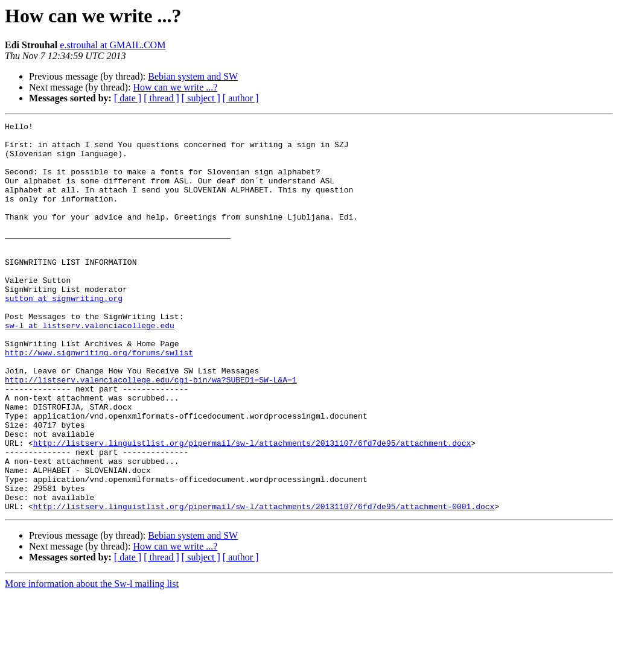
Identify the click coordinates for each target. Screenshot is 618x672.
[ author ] (241, 98)
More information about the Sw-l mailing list (92, 661)
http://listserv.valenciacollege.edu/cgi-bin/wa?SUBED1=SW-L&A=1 (151, 432)
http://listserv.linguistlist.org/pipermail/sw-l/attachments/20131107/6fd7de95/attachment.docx (252, 508)
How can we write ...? (175, 87)
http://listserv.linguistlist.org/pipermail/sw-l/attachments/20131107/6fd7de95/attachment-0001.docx (264, 584)
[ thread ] (161, 98)
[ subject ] (201, 98)
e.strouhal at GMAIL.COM (113, 45)
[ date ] (128, 98)
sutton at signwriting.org (64, 334)
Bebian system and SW (193, 76)
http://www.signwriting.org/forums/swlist (99, 399)
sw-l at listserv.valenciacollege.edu (90, 367)
